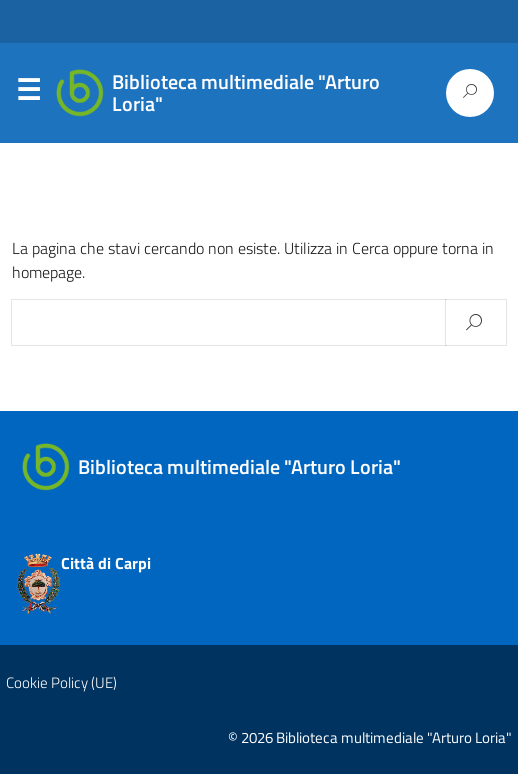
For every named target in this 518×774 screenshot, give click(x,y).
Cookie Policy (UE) (61, 682)
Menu (28, 94)
